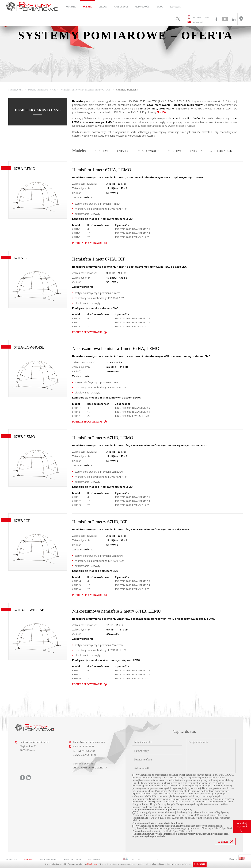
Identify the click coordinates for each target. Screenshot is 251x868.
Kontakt (176, 7)
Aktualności (142, 7)
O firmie (71, 7)
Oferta (87, 7)
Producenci (121, 7)
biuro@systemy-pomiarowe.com (89, 742)
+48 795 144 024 (89, 755)
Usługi (103, 7)
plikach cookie (92, 864)
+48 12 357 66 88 (202, 17)
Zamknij (199, 864)
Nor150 (161, 112)
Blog (160, 7)
